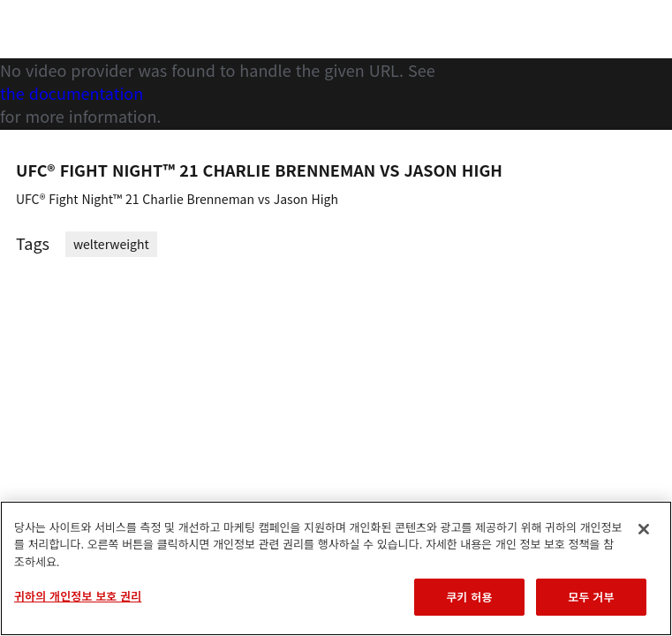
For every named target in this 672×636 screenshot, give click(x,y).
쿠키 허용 (469, 597)
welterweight (111, 244)
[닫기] (644, 529)
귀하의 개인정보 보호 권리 (78, 596)
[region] (336, 568)
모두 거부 (591, 597)
